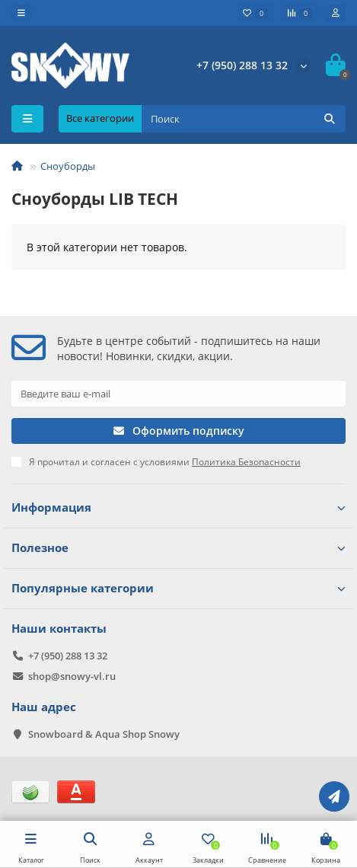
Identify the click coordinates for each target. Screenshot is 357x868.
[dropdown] (21, 13)
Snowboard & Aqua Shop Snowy (104, 734)
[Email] (178, 394)
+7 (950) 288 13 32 (242, 65)
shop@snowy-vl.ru (72, 676)
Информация (178, 507)
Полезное (178, 548)
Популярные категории (178, 588)
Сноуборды (68, 166)
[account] (336, 13)
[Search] (244, 119)
